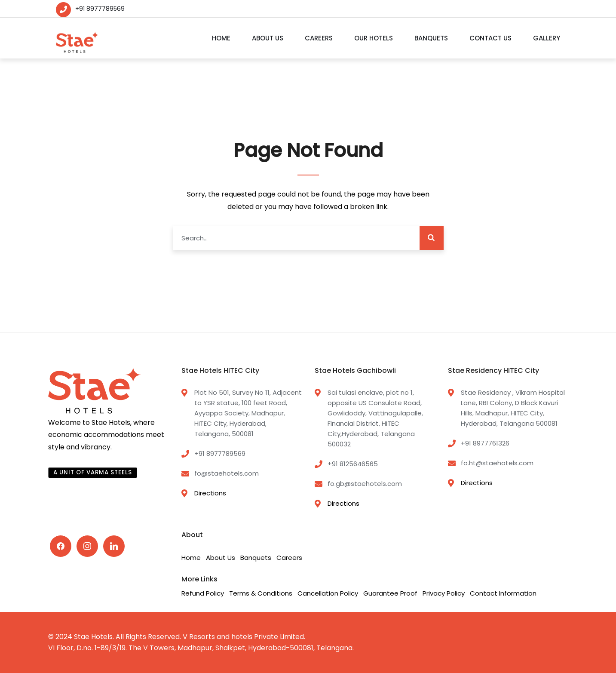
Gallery (547, 38)
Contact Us (490, 38)
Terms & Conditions (261, 593)
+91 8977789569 (100, 9)
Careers (319, 38)
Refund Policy (203, 593)
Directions (210, 493)
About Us (268, 38)
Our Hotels (374, 38)
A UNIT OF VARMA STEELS (93, 472)
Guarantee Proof (390, 593)
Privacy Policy (444, 593)
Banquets (431, 38)
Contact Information (503, 593)
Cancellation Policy (328, 593)
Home (221, 38)
